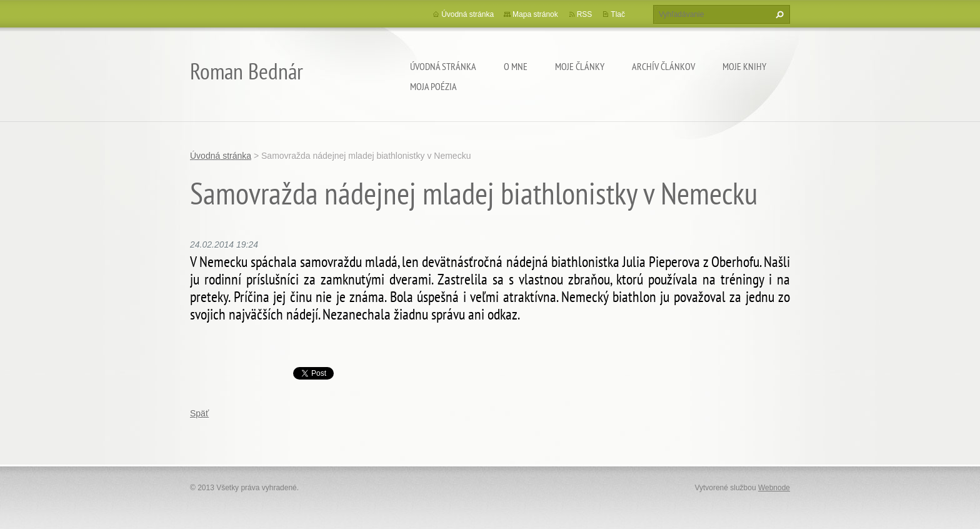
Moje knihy (744, 66)
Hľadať (778, 14)
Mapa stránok (535, 14)
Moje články (580, 66)
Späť (199, 413)
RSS (585, 14)
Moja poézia (433, 86)
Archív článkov (663, 66)
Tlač (618, 14)
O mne (516, 66)
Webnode (774, 488)
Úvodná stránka (443, 66)
